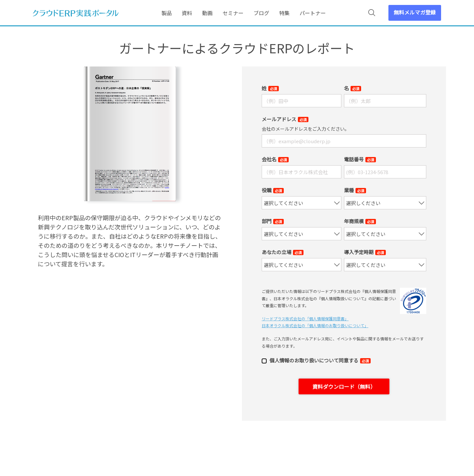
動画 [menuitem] (207, 13)
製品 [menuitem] (167, 13)
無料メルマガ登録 (415, 12)
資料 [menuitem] (187, 13)
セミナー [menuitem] (233, 13)
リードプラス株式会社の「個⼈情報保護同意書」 (305, 318)
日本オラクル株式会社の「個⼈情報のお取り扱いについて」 (315, 325)
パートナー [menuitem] (313, 13)
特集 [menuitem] (284, 13)
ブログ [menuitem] (261, 13)
